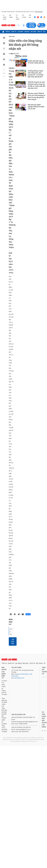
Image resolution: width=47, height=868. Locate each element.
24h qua (29, 17)
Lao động (20, 32)
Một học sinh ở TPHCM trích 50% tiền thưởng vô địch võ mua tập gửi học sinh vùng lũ (36, 96)
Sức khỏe (39, 663)
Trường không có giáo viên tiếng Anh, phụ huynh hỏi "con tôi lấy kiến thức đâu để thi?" (36, 74)
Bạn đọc (27, 32)
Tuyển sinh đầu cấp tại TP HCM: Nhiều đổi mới (36, 62)
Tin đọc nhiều (21, 56)
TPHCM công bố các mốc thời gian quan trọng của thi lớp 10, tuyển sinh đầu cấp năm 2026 (37, 85)
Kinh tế (40, 32)
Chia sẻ (28, 614)
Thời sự (8, 32)
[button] (4, 70)
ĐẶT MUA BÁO (39, 12)
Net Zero (34, 32)
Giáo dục (12, 36)
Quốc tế (14, 32)
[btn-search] (19, 25)
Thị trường (24, 16)
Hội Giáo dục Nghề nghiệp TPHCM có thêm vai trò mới (36, 107)
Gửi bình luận (13, 641)
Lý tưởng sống (4, 17)
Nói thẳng (11, 16)
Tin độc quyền (17, 17)
